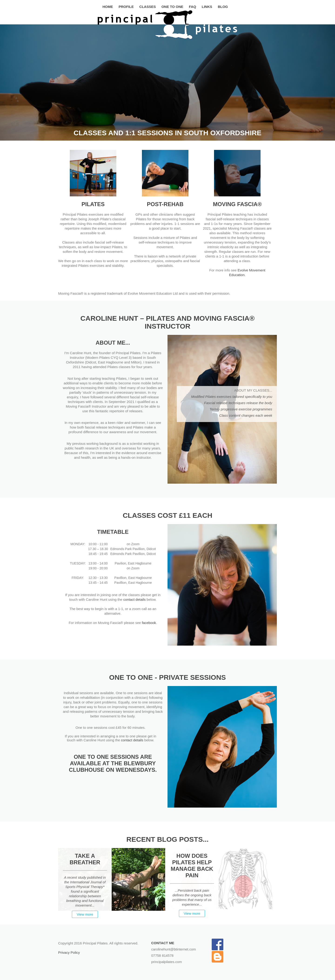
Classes (148, 7)
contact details (134, 599)
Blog (223, 7)
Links (207, 7)
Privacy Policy (69, 952)
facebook (149, 623)
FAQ (193, 7)
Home (108, 7)
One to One (172, 7)
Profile (126, 7)
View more (85, 914)
